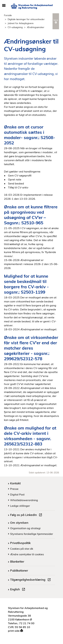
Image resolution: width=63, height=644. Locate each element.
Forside (8, 15)
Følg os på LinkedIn (27, 515)
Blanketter (17, 561)
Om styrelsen (19, 523)
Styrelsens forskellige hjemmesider (32, 534)
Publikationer (19, 570)
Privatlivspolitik (20, 543)
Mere (56, 21)
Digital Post (17, 494)
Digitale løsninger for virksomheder (26, 19)
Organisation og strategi (25, 528)
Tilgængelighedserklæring (31, 580)
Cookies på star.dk (22, 549)
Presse (14, 489)
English (18, 590)
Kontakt (15, 483)
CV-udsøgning (15, 27)
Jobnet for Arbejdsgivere (21, 23)
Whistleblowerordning (24, 500)
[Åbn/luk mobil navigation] (4, 6)
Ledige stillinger (20, 506)
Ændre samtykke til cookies (27, 554)
